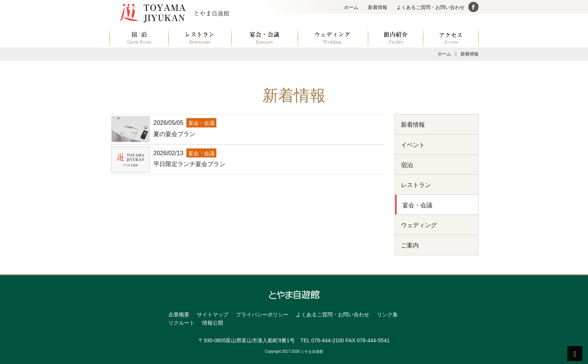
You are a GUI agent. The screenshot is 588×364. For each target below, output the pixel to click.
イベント (413, 145)
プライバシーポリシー (262, 315)
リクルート (181, 323)
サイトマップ (213, 315)
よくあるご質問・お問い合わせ (430, 7)
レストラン (416, 185)
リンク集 (387, 315)
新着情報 (378, 7)
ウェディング (419, 225)
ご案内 (410, 245)
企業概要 (179, 315)
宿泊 (407, 165)
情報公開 (213, 323)
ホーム (351, 7)
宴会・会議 (417, 205)
